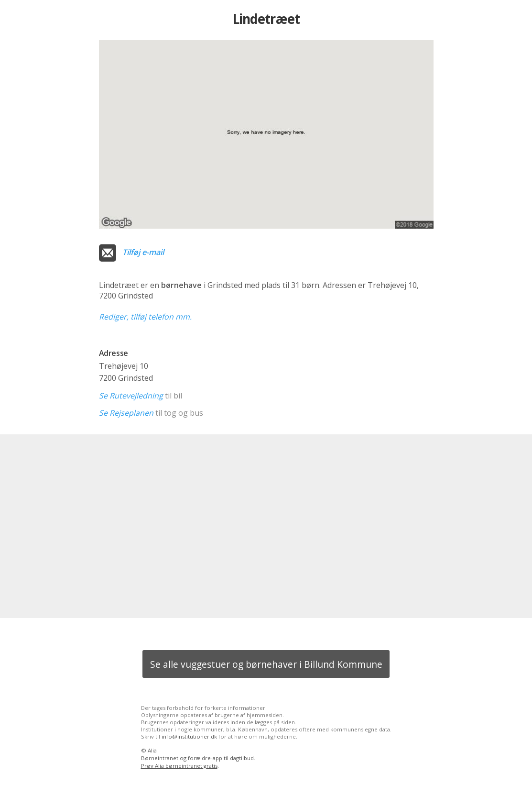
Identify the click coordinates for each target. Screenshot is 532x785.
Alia (152, 750)
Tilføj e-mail (143, 252)
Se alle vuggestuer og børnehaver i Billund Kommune (266, 664)
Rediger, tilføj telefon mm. (145, 317)
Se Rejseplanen (126, 413)
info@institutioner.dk (189, 736)
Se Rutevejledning (131, 396)
